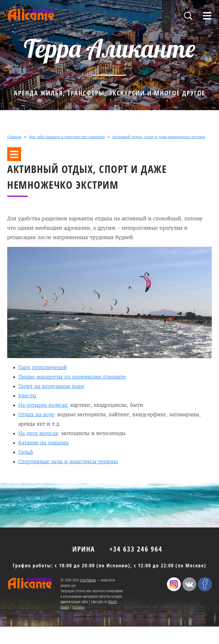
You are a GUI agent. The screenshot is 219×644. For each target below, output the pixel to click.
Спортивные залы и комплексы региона (68, 462)
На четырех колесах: (44, 405)
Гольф (26, 452)
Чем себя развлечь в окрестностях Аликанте (67, 137)
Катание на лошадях (44, 443)
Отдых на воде (36, 415)
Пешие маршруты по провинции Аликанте (72, 377)
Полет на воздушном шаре (51, 386)
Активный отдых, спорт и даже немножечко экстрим (159, 137)
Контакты (78, 607)
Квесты (27, 396)
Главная (14, 137)
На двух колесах (38, 433)
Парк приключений (43, 368)
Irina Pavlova (88, 580)
